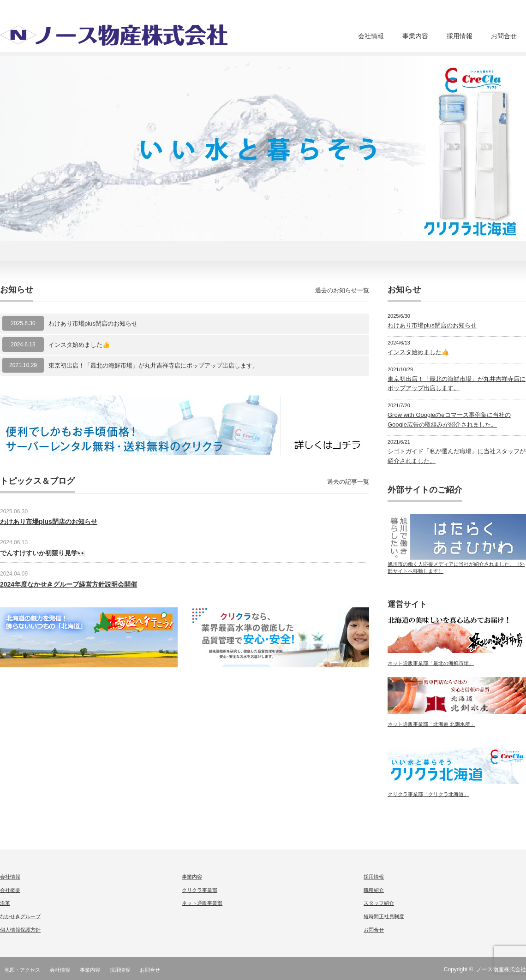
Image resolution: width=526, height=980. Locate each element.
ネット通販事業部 (202, 903)
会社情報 (371, 36)
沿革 (5, 903)
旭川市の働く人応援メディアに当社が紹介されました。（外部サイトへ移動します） (457, 564)
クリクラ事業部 (200, 890)
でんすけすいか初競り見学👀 (43, 553)
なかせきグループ (20, 916)
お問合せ (504, 36)
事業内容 (415, 36)
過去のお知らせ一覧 (342, 290)
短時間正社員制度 (384, 916)
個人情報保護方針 (20, 930)
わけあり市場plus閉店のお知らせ (93, 324)
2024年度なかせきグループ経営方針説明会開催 (69, 584)
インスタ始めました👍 (79, 345)
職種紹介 (374, 890)
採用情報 (460, 36)
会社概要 (10, 890)
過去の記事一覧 (348, 482)
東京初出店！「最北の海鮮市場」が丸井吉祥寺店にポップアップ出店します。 (153, 365)
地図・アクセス (22, 970)
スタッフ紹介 (379, 903)
